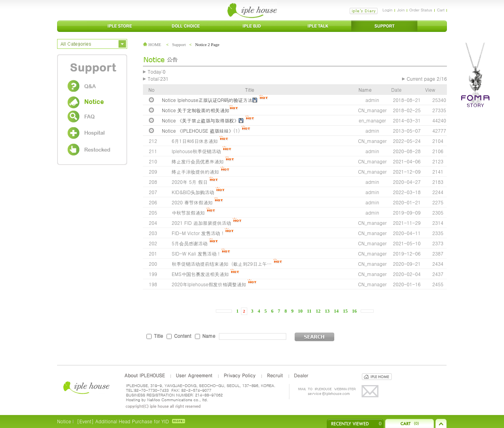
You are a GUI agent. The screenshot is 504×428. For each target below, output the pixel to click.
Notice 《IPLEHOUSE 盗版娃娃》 (198, 131)
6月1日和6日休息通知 (195, 141)
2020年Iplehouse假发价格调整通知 (209, 284)
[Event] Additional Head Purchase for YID (123, 421)
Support (179, 44)
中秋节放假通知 (188, 212)
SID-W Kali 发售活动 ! (196, 253)
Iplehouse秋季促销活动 (196, 151)
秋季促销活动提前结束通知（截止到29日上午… (222, 264)
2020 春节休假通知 (192, 202)
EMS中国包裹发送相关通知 (200, 274)
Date (397, 90)
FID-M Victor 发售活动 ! (198, 233)
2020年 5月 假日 (190, 182)
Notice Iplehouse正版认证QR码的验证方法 (207, 100)
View (430, 90)
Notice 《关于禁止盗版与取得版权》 (200, 120)
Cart (441, 10)
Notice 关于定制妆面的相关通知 (195, 110)
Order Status (421, 10)
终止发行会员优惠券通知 (198, 161)
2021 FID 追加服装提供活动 (201, 223)
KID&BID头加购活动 (193, 192)
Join (401, 10)
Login (387, 10)
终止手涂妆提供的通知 (195, 171)
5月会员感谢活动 (190, 243)
